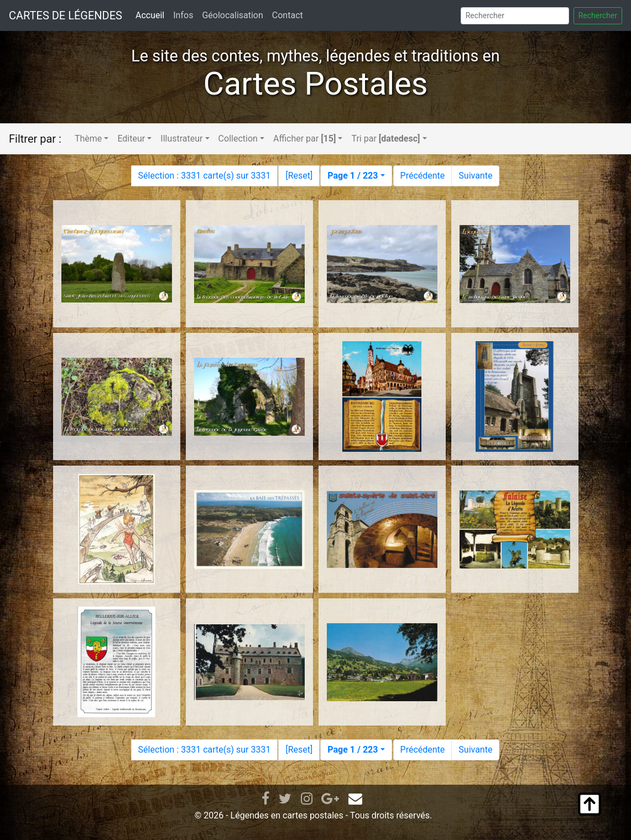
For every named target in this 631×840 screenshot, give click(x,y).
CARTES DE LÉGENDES (66, 15)
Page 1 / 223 (353, 176)
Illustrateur (181, 139)
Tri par (385, 139)
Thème (88, 139)
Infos (183, 15)
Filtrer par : (35, 139)
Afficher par (304, 139)
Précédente (423, 176)
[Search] (515, 16)
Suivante (475, 176)
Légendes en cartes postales (287, 815)
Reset (299, 176)
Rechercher (598, 15)
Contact (288, 15)
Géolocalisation (232, 15)
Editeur (131, 139)
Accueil (150, 15)
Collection (238, 139)
